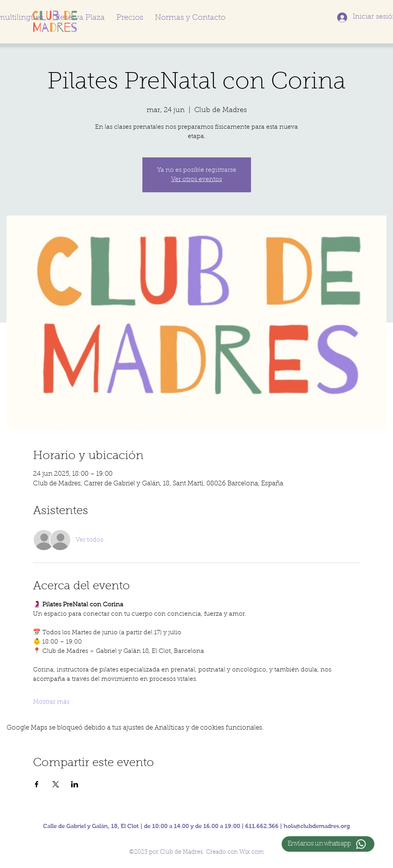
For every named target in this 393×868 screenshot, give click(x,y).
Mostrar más (51, 702)
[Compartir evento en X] (56, 784)
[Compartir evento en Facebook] (37, 784)
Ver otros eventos (196, 179)
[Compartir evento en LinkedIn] (75, 784)
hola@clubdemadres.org (317, 826)
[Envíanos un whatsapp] (328, 844)
